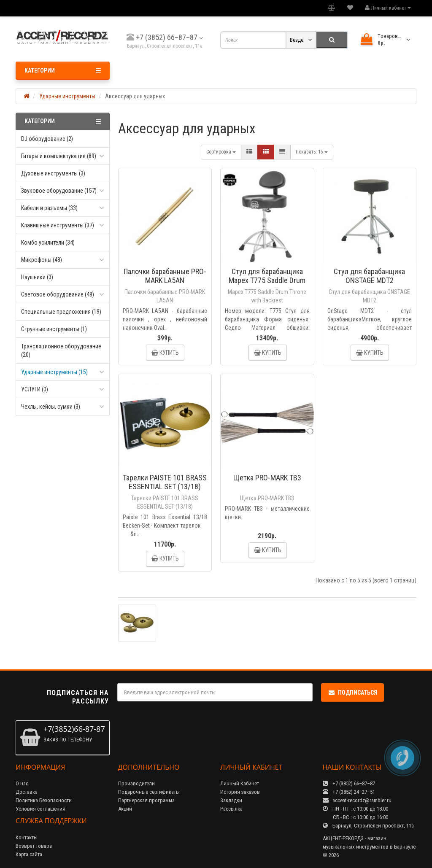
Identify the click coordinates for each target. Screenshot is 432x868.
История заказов (240, 792)
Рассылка (231, 809)
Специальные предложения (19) (61, 312)
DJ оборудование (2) (47, 139)
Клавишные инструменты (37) (58, 225)
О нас (22, 783)
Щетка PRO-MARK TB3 (267, 478)
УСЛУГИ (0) (35, 389)
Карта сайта (29, 854)
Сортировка (221, 152)
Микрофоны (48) (42, 260)
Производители (136, 783)
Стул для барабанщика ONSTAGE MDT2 (369, 276)
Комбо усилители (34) (48, 243)
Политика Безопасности (44, 800)
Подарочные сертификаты (149, 792)
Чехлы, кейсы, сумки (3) (51, 407)
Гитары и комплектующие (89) (59, 156)
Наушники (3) (37, 277)
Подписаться (352, 693)
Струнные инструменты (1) (54, 329)
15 (312, 152)
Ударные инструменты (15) (54, 372)
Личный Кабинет (240, 783)
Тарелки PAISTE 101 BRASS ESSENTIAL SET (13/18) (165, 482)
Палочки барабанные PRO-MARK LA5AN (165, 276)
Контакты (27, 837)
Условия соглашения (40, 809)
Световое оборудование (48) (58, 294)
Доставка (27, 792)
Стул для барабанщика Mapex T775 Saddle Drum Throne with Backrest (267, 280)
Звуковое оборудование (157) (59, 191)
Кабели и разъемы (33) (49, 208)
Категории (63, 70)
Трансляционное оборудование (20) (61, 350)
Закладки (231, 800)
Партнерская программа (146, 800)
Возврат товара (34, 846)
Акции (125, 809)
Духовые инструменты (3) (53, 173)
